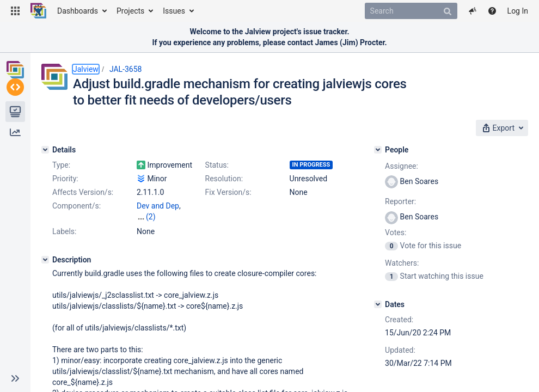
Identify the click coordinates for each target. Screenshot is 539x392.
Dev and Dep (158, 206)
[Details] (45, 150)
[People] (378, 150)
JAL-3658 (126, 69)
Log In (518, 11)
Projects (130, 11)
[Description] (45, 249)
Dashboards (78, 11)
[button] (15, 11)
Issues (174, 11)
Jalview (86, 69)
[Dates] (378, 304)
